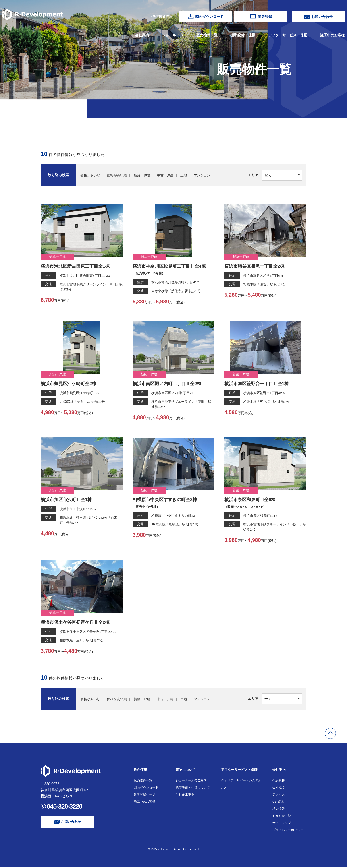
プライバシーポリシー (288, 831)
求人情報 (279, 809)
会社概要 (279, 788)
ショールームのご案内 (191, 781)
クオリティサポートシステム (241, 781)
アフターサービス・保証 (288, 35)
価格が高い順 (119, 175)
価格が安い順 (91, 175)
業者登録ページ (145, 795)
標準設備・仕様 (243, 35)
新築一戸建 (145, 175)
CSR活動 (279, 802)
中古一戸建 (170, 175)
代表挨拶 (279, 781)
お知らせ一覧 (282, 816)
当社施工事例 (185, 795)
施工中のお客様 (332, 35)
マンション (208, 175)
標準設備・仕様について (193, 788)
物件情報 (141, 770)
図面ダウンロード (146, 788)
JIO (224, 788)
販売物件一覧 (207, 35)
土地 (189, 175)
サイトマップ (282, 823)
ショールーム (173, 35)
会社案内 (142, 35)
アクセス (279, 795)
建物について (186, 770)
